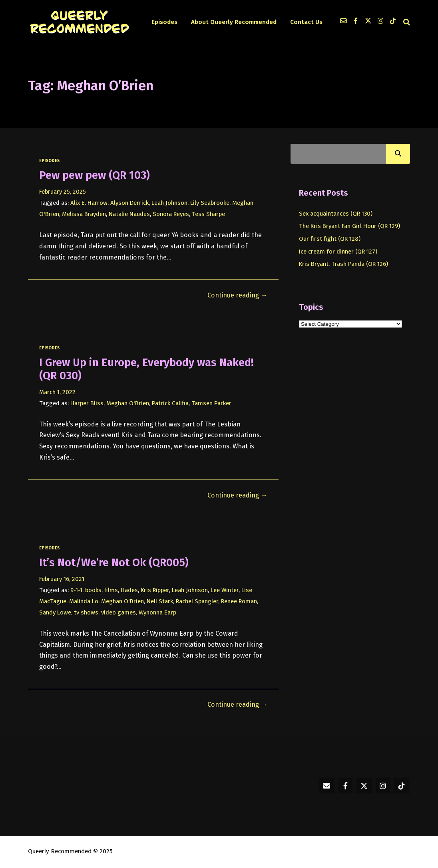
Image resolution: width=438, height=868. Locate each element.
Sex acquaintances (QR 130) (336, 214)
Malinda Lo (84, 601)
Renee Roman (239, 601)
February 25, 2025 (63, 192)
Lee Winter (225, 590)
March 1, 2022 (57, 392)
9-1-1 (76, 590)
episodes (49, 161)
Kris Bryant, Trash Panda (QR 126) (343, 264)
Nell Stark (160, 601)
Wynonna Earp (157, 612)
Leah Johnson (169, 203)
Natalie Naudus (129, 214)
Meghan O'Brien (128, 403)
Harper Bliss (87, 403)
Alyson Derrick (129, 203)
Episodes (164, 22)
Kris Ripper (155, 590)
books (93, 590)
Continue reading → (237, 295)
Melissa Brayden (84, 214)
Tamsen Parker (211, 403)
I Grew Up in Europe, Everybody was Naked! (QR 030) (146, 369)
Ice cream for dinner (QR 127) (338, 252)
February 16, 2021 (62, 579)
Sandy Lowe (55, 612)
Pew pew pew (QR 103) (95, 175)
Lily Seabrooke (210, 203)
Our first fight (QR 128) (330, 239)
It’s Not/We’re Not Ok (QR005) (114, 562)
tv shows (86, 612)
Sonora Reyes (171, 214)
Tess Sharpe (208, 214)
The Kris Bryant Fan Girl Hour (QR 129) (349, 226)
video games (118, 612)
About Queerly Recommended (234, 22)
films (111, 590)
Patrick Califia (170, 403)
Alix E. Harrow (89, 203)
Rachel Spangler (197, 601)
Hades (129, 590)
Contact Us (306, 22)
